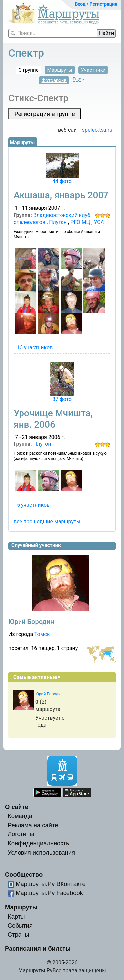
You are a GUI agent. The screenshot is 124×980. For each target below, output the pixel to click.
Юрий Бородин (31, 622)
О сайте (17, 807)
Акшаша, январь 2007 (61, 195)
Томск (42, 634)
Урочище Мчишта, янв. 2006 (53, 419)
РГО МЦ (80, 222)
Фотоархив (54, 80)
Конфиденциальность (39, 843)
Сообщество (24, 875)
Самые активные (35, 677)
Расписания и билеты (38, 949)
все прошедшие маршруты (47, 521)
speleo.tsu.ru (97, 130)
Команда (20, 816)
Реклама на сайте (33, 825)
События (20, 925)
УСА (99, 222)
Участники (93, 70)
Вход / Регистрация (96, 4)
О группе (29, 70)
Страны (19, 935)
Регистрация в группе (44, 114)
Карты (16, 916)
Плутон (58, 222)
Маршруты (60, 70)
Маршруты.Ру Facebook (49, 893)
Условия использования (41, 853)
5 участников (33, 505)
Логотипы (21, 834)
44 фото (62, 181)
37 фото (62, 399)
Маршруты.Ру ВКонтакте (51, 884)
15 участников (35, 348)
